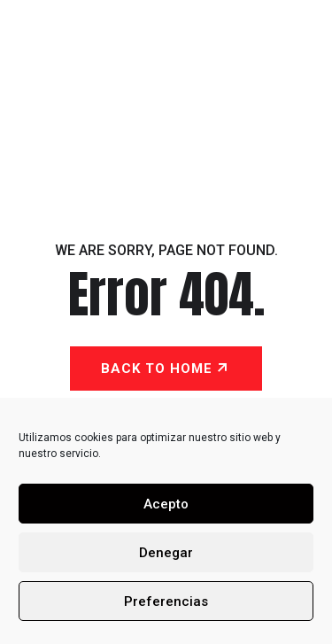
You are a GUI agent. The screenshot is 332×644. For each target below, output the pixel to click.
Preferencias (166, 601)
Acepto (166, 504)
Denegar (166, 553)
